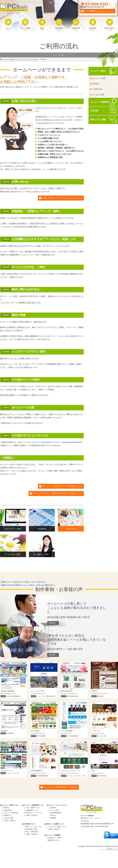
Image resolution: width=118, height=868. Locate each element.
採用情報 (53, 818)
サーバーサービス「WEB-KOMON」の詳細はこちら (58, 493)
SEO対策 (94, 111)
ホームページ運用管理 (100, 102)
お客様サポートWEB (54, 838)
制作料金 (96, 84)
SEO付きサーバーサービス (34, 813)
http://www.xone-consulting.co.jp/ (70, 773)
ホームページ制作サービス (10, 805)
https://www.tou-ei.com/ (98, 773)
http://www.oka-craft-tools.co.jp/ (100, 693)
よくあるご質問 (98, 95)
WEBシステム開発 (98, 120)
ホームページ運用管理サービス (34, 805)
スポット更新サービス (33, 808)
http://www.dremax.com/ (98, 733)
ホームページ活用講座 (53, 835)
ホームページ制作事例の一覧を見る (61, 787)
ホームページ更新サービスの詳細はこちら (62, 486)
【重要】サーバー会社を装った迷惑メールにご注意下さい (23, 582)
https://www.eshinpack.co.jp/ (38, 693)
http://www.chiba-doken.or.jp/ (8, 693)
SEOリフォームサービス (33, 827)
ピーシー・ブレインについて (58, 805)
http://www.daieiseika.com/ (38, 733)
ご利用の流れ (98, 89)
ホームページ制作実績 (11, 813)
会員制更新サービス (32, 810)
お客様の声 (7, 815)
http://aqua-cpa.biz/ (66, 733)
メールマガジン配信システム (57, 827)
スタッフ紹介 (55, 810)
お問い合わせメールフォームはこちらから (62, 198)
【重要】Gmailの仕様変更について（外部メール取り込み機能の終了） (28, 585)
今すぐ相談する (100, 11)
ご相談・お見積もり (10, 820)
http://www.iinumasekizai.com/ (69, 693)
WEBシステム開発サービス (55, 824)
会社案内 (53, 808)
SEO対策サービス (30, 824)
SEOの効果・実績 (31, 829)
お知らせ (53, 815)
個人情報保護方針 (56, 813)
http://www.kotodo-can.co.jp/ (38, 773)
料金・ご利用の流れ (32, 832)
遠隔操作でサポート (54, 840)
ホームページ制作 (98, 71)
